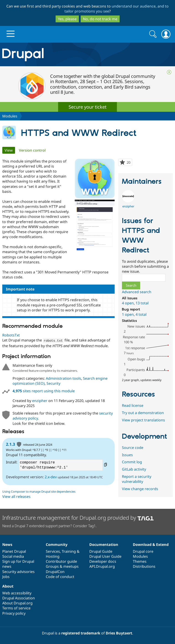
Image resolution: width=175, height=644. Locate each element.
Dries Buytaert (119, 633)
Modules (10, 116)
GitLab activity (134, 469)
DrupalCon (55, 571)
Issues (127, 455)
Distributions (144, 566)
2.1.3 (10, 444)
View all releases (16, 496)
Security (53, 383)
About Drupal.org (17, 603)
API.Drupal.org (102, 566)
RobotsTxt (11, 335)
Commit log (132, 462)
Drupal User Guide (105, 556)
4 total (141, 314)
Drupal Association (19, 598)
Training (69, 551)
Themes (140, 561)
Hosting (53, 556)
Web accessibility (17, 593)
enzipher (40, 400)
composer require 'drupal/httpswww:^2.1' (61, 465)
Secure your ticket (87, 107)
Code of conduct (60, 576)
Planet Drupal (14, 551)
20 (129, 163)
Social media (13, 556)
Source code (133, 448)
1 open (128, 314)
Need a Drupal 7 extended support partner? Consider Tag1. (49, 526)
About (8, 586)
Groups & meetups (62, 566)
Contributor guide (61, 561)
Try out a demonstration (143, 413)
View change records (140, 489)
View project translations (143, 420)
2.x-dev (51, 477)
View (10, 150)
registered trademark (81, 633)
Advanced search (137, 292)
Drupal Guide (101, 551)
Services (53, 551)
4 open (128, 303)
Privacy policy (14, 613)
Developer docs (103, 561)
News (7, 544)
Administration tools (63, 378)
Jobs (6, 576)
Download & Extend (151, 544)
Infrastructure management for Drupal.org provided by (78, 517)
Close (169, 72)
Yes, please (67, 19)
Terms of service (16, 608)
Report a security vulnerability (137, 479)
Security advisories (18, 571)
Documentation (104, 544)
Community (57, 544)
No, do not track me (100, 19)
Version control (32, 150)
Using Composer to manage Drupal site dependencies (39, 491)
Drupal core (143, 551)
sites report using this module (44, 391)
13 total (142, 303)
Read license (133, 405)
